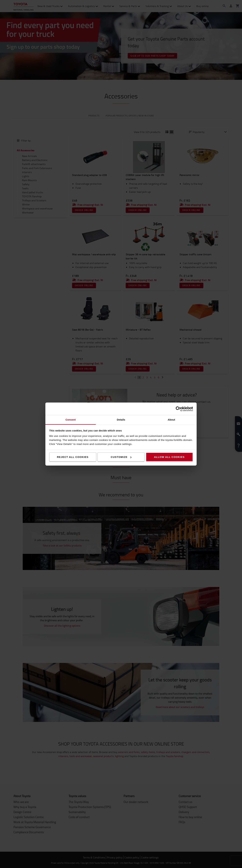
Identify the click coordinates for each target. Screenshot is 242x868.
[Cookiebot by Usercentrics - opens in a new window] (178, 409)
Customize (121, 457)
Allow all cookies (169, 457)
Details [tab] (121, 420)
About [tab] (171, 420)
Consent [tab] (71, 420)
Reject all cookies (73, 457)
